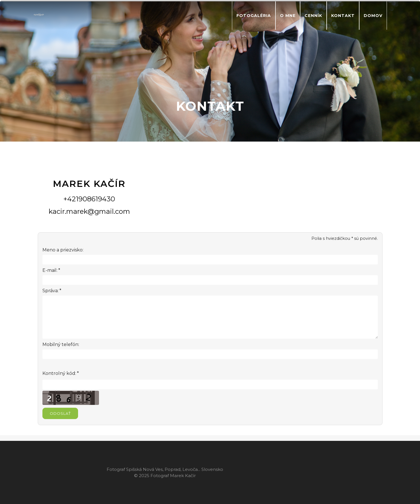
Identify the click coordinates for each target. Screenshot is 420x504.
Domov (373, 16)
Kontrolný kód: (59, 374)
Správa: (50, 291)
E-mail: (50, 271)
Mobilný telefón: (61, 344)
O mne (288, 16)
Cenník (313, 16)
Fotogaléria (254, 16)
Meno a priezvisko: (63, 250)
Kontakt (343, 16)
